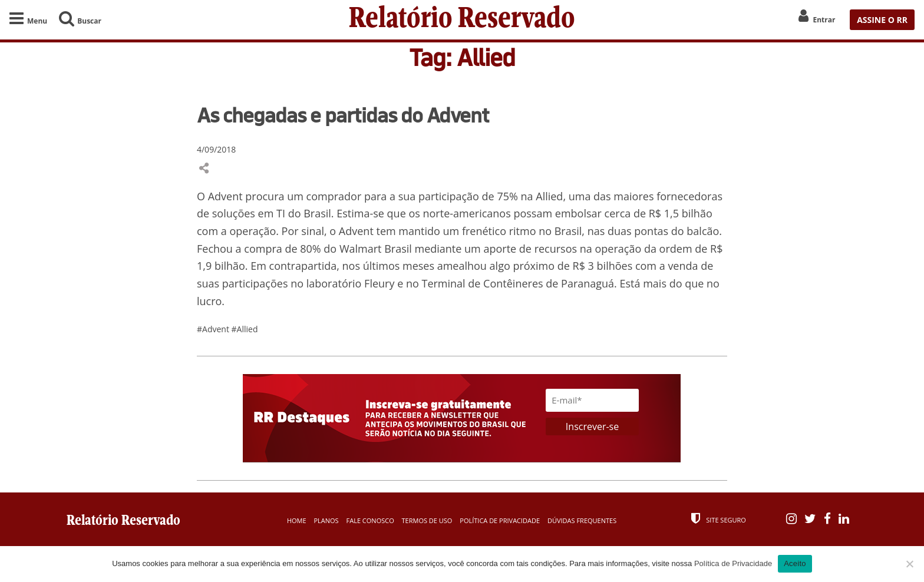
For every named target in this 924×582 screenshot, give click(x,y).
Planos (326, 520)
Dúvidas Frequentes (582, 520)
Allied (549, 196)
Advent (225, 196)
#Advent (214, 329)
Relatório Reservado (462, 20)
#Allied (245, 329)
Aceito (795, 563)
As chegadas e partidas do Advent (343, 115)
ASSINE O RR (882, 20)
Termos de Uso (427, 520)
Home (297, 520)
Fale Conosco (370, 520)
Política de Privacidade (500, 520)
